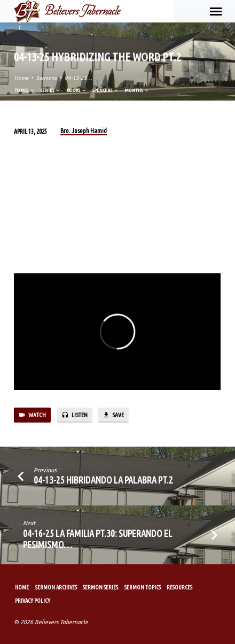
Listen (75, 415)
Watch (32, 415)
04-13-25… (79, 78)
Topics (25, 90)
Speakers (106, 90)
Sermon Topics (143, 587)
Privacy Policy (33, 601)
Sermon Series (100, 587)
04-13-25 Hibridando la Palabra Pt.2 (103, 480)
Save (113, 415)
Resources (179, 587)
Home (21, 78)
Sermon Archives (56, 587)
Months (137, 90)
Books (77, 90)
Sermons (46, 78)
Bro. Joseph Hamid (84, 131)
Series (51, 90)
